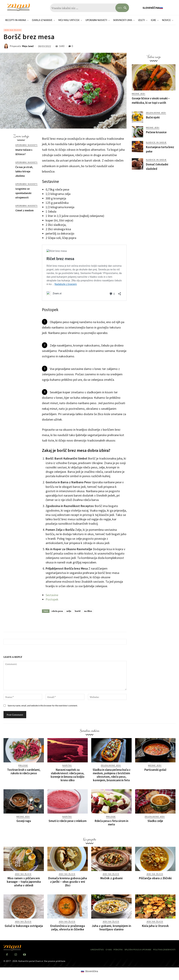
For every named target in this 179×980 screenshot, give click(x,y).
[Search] (122, 8)
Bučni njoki (153, 117)
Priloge (23, 765)
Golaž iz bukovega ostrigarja (24, 926)
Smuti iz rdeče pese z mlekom (68, 821)
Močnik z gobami (111, 878)
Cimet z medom (24, 210)
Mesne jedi (139, 94)
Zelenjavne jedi (156, 113)
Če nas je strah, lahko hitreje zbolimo (24, 171)
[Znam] (18, 7)
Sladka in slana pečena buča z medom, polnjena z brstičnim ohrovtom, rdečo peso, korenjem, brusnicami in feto (112, 775)
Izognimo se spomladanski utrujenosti (23, 193)
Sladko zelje (155, 821)
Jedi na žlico (13, 30)
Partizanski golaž (155, 770)
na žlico (88, 611)
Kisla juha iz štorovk (155, 926)
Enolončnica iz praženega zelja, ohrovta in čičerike (68, 927)
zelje (69, 611)
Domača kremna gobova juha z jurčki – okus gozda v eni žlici (68, 882)
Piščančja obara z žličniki (155, 878)
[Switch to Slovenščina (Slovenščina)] (89, 971)
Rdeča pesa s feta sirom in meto (112, 822)
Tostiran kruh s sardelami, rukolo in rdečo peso (24, 771)
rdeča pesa (57, 611)
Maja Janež (28, 46)
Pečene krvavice (156, 132)
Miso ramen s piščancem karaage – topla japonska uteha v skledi (24, 882)
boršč (78, 611)
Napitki (67, 765)
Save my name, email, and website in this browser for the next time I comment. (43, 706)
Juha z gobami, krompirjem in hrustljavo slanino (111, 927)
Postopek (52, 599)
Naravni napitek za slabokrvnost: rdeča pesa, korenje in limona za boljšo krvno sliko (68, 775)
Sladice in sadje (156, 142)
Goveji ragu (24, 821)
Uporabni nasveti (26, 145)
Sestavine (52, 595)
